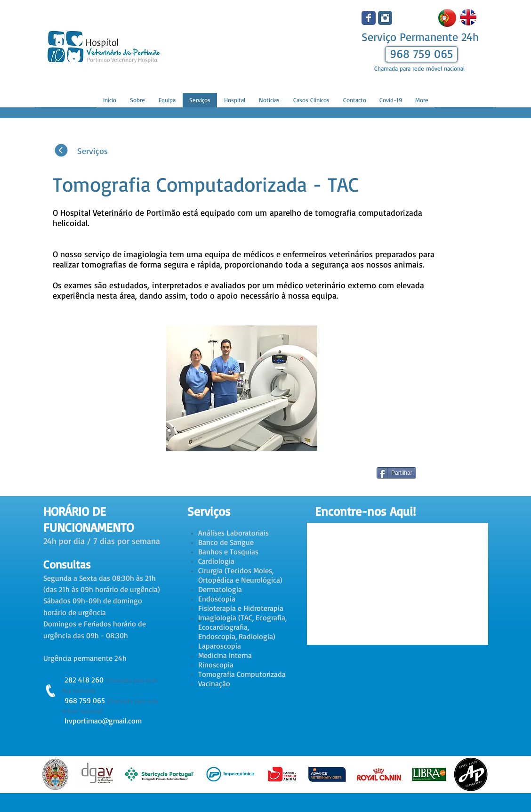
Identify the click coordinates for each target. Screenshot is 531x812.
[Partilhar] (396, 473)
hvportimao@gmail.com (103, 721)
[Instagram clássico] (385, 18)
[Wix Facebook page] (369, 18)
